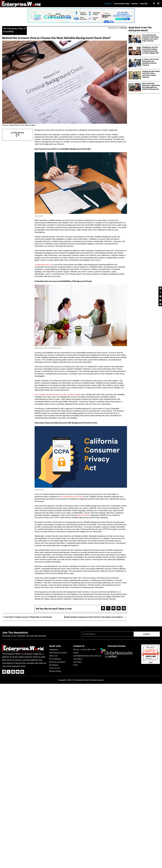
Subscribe (144, 4)
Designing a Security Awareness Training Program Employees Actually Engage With (151, 50)
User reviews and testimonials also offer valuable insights (58, 394)
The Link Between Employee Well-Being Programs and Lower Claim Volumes (150, 38)
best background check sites (71, 497)
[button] (103, 608)
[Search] (154, 3)
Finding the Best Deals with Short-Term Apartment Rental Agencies (151, 74)
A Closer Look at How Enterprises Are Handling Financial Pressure (150, 62)
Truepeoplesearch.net (43, 265)
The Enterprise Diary (122, 4)
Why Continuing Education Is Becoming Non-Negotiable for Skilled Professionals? (151, 86)
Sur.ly (154, 658)
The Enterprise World (80, 680)
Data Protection (84, 515)
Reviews (135, 4)
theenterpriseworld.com (151, 654)
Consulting (8, 31)
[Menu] (158, 3)
